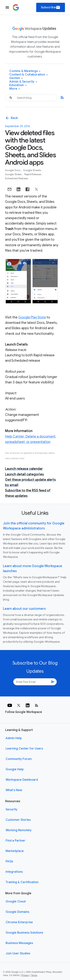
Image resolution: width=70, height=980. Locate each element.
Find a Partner (15, 841)
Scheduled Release (16, 178)
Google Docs (13, 170)
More (15, 89)
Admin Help (14, 738)
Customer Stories (18, 820)
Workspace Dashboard (22, 780)
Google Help (15, 769)
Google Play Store (32, 317)
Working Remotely (19, 830)
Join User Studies (18, 953)
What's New (14, 790)
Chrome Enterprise (19, 922)
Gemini (16, 78)
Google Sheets (32, 170)
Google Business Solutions (24, 933)
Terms (34, 975)
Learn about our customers (24, 609)
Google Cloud (16, 902)
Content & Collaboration (28, 75)
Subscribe (51, 7)
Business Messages (19, 943)
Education (18, 85)
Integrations (14, 872)
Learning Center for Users (24, 749)
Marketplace (15, 851)
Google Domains (17, 912)
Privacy (25, 975)
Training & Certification (22, 882)
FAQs (9, 861)
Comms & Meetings (25, 71)
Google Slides (14, 174)
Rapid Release (33, 174)
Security (11, 809)
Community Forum (19, 759)
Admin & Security (23, 82)
